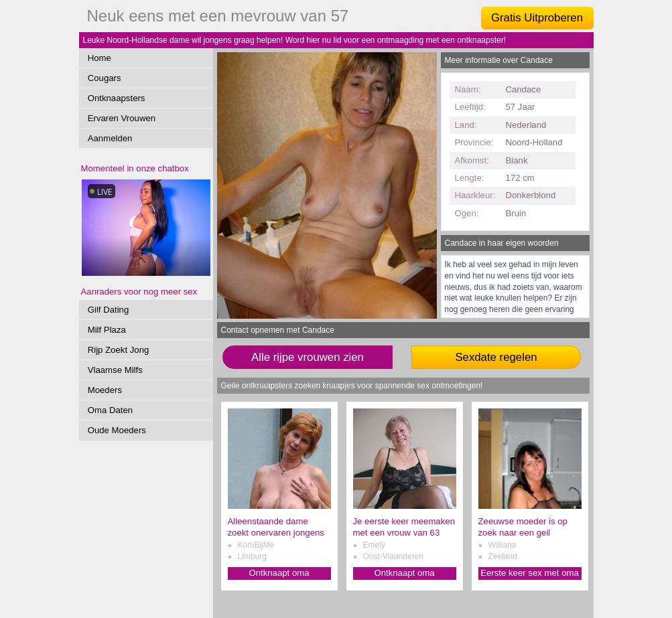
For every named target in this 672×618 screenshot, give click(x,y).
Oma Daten (110, 410)
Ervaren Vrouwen (122, 118)
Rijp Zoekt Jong (119, 350)
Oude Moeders (117, 430)
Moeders (105, 390)
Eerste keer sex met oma (530, 573)
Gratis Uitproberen (537, 18)
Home (99, 58)
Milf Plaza (107, 330)
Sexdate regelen (496, 357)
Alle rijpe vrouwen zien (308, 357)
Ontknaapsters (117, 98)
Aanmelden (110, 138)
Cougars (105, 78)
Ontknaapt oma (279, 573)
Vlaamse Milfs (115, 370)
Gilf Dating (109, 310)
